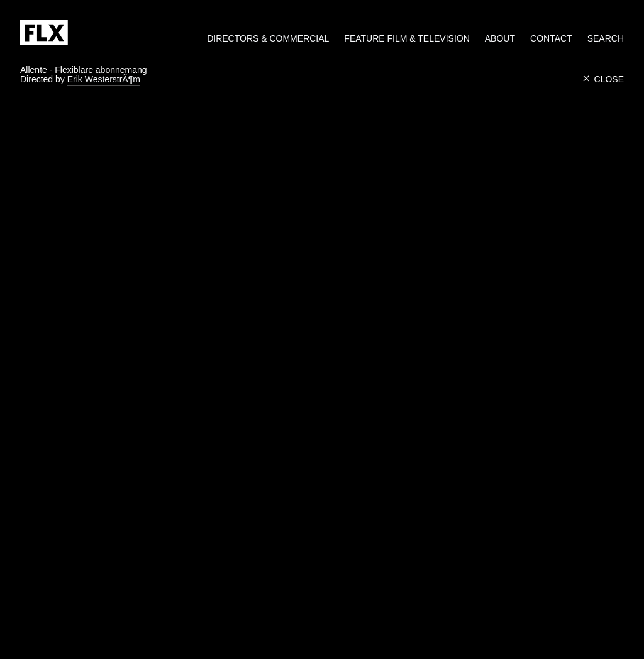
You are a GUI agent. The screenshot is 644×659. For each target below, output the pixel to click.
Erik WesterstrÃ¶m (104, 80)
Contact (551, 38)
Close (603, 79)
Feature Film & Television (407, 38)
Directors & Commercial (268, 38)
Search (606, 38)
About (500, 38)
